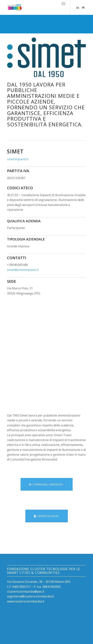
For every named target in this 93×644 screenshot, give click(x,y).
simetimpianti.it (18, 159)
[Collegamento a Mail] (83, 7)
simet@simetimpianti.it (23, 270)
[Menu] (63, 4)
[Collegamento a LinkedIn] (78, 7)
